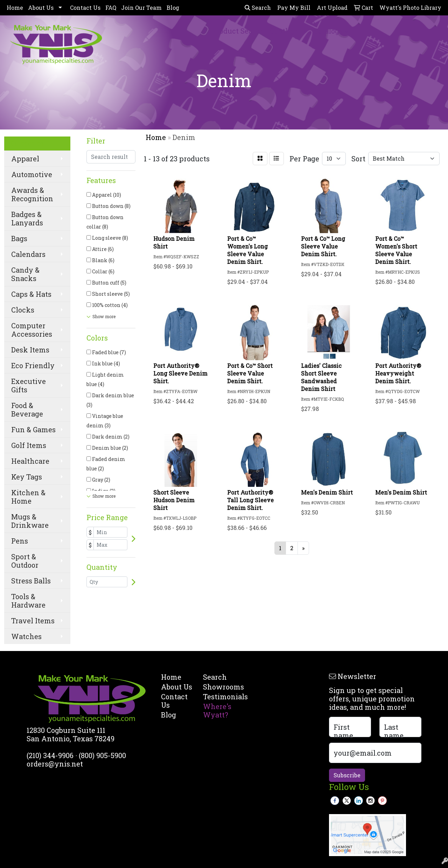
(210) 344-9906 (50, 755)
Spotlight (286, 31)
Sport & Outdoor (25, 561)
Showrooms (220, 687)
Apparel (25, 159)
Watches (26, 636)
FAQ (111, 8)
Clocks (23, 310)
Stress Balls (31, 581)
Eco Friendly (33, 365)
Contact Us (85, 8)
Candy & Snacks (25, 274)
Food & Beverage (27, 409)
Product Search (238, 31)
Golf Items (29, 445)
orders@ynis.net (55, 764)
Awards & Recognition (32, 194)
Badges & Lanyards (27, 218)
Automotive (32, 174)
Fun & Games (33, 429)
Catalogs (328, 31)
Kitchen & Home (28, 497)
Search (258, 8)
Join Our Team (141, 8)
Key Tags (27, 477)
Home (15, 8)
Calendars (28, 254)
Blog (173, 8)
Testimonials (220, 696)
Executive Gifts (29, 385)
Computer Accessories (32, 330)
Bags (19, 238)
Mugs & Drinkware (30, 521)
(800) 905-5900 (102, 755)
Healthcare (30, 461)
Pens (20, 541)
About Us (41, 8)
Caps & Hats (31, 294)
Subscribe (347, 775)
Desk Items (30, 350)
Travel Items (33, 621)
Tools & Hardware (28, 601)
